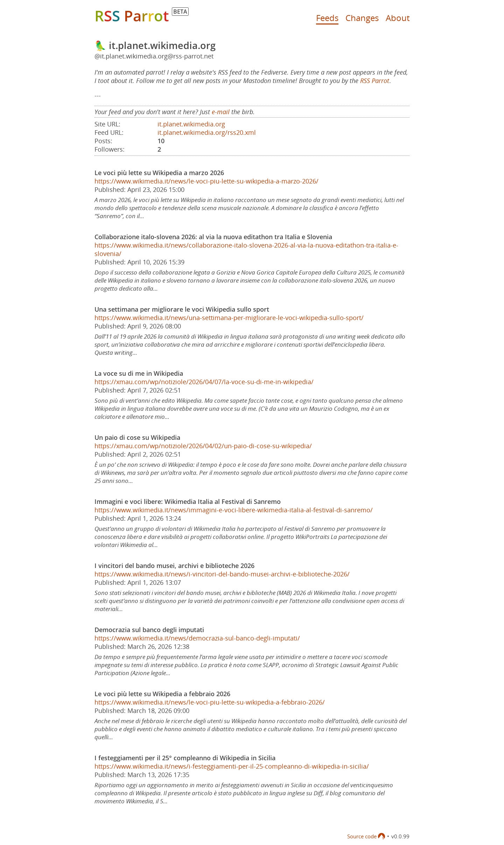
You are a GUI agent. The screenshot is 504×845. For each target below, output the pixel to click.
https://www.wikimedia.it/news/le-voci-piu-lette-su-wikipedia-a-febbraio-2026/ (210, 702)
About (398, 18)
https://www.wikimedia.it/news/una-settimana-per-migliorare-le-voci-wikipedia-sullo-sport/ (229, 318)
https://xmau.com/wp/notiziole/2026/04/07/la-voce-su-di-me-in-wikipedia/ (204, 382)
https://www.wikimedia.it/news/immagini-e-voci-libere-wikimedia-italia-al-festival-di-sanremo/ (234, 510)
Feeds (327, 18)
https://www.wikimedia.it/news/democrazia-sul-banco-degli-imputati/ (197, 638)
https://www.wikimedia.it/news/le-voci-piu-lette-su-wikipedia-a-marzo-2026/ (206, 181)
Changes (362, 18)
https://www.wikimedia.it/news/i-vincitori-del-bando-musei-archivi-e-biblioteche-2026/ (222, 574)
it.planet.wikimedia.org (191, 124)
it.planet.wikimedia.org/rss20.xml (207, 132)
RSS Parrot (375, 81)
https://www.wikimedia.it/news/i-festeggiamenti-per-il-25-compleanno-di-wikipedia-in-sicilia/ (232, 766)
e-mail (221, 112)
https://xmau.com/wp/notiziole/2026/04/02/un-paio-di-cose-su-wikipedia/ (203, 446)
